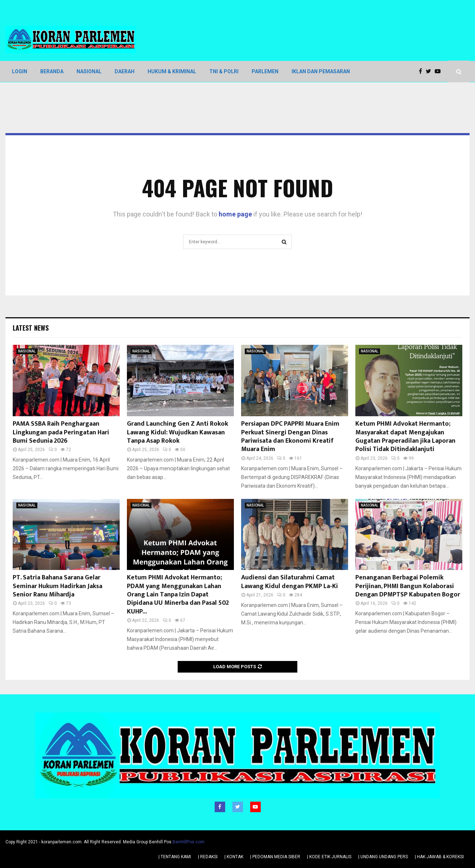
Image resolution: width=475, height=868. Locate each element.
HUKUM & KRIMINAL (172, 71)
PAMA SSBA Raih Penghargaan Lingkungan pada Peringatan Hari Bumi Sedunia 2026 (61, 432)
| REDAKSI (208, 857)
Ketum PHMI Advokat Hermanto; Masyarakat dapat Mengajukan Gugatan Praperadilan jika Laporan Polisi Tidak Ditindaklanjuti (405, 437)
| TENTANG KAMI (175, 857)
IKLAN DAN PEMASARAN (321, 71)
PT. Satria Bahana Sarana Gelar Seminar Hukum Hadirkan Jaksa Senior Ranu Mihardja (57, 586)
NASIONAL (89, 71)
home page (235, 214)
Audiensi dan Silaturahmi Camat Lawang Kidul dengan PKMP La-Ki (290, 582)
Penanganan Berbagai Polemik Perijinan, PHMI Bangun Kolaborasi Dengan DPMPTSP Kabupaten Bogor (408, 586)
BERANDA (52, 71)
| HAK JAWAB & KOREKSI (439, 857)
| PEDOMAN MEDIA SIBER (275, 857)
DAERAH (125, 71)
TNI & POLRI (224, 71)
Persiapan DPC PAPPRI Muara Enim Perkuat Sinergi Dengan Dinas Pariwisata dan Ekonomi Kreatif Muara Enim (290, 437)
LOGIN (20, 71)
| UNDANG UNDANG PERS (383, 857)
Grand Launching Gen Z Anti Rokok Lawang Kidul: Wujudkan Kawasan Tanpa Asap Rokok (177, 432)
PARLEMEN (265, 71)
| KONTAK (234, 857)
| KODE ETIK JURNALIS (329, 857)
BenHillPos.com (189, 842)
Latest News (31, 328)
